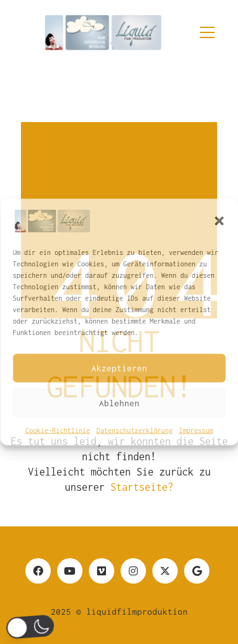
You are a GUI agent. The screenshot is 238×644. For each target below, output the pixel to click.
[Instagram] (133, 571)
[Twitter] (165, 571)
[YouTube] (70, 571)
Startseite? (142, 487)
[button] (219, 221)
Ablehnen (119, 403)
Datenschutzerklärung (135, 430)
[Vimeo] (102, 571)
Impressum (196, 430)
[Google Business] (197, 571)
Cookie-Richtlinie (58, 430)
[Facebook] (38, 571)
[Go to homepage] (103, 26)
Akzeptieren (119, 368)
